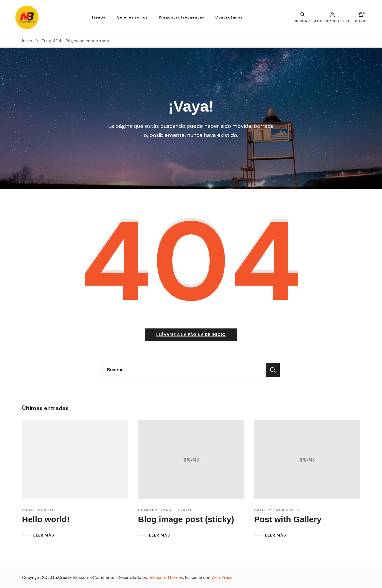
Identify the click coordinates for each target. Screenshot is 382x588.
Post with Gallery (288, 519)
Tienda (98, 17)
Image (167, 510)
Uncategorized (39, 510)
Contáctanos (229, 17)
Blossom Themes (166, 577)
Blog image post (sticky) (186, 519)
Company (148, 510)
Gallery (263, 510)
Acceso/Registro (333, 17)
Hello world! (46, 519)
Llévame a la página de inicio (191, 335)
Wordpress (287, 510)
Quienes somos (132, 17)
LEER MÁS (44, 535)
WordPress (222, 577)
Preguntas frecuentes (181, 17)
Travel (185, 510)
